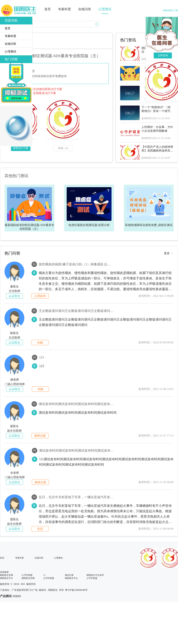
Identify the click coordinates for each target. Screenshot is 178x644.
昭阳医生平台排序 (95, 575)
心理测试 (58, 558)
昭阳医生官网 (6, 575)
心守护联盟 (27, 575)
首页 (2, 558)
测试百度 (69, 575)
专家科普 (19, 558)
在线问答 (39, 558)
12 (44, 575)
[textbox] (50, 24)
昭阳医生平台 (6, 578)
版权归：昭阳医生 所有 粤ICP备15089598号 (63, 591)
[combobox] (50, 24)
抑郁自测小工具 (170, 10)
